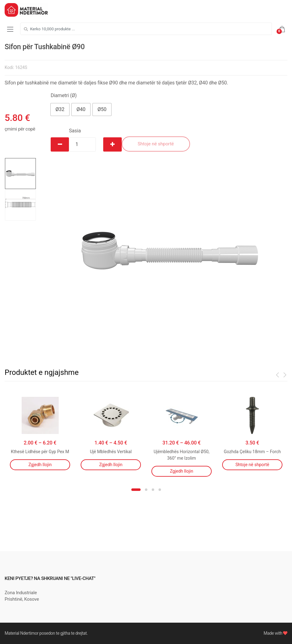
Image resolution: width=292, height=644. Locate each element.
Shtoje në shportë (156, 144)
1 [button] (136, 490)
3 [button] (153, 490)
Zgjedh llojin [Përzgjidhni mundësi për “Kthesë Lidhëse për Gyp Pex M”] (40, 465)
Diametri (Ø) (64, 95)
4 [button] (160, 490)
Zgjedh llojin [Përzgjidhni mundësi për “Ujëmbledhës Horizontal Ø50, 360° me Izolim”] (182, 471)
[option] (169, 251)
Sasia (75, 131)
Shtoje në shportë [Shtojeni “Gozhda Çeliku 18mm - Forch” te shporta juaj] (252, 465)
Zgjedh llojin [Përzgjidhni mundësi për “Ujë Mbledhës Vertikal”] (111, 465)
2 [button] (146, 490)
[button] (60, 109)
